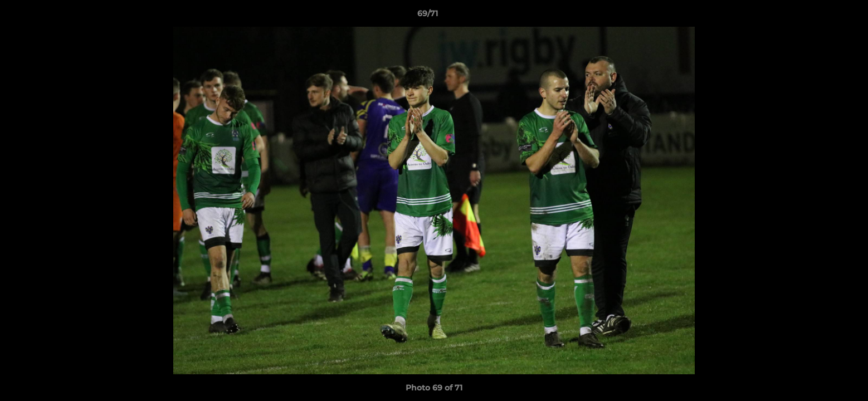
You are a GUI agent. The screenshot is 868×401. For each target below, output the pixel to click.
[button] (821, 16)
